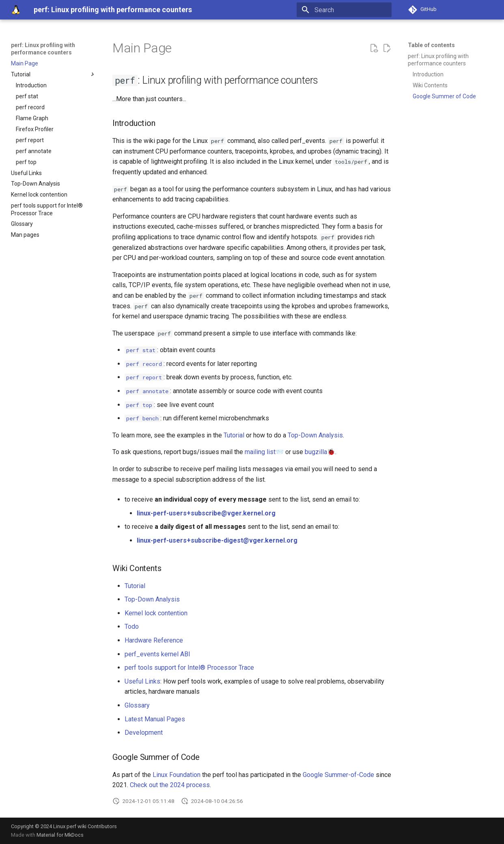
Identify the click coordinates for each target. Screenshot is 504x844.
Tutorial (234, 435)
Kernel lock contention (156, 613)
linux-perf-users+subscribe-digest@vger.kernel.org (217, 540)
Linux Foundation (177, 775)
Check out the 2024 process (170, 785)
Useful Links (142, 681)
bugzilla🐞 (320, 452)
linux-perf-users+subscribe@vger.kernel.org (206, 513)
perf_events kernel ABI (157, 654)
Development (144, 733)
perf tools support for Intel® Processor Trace (189, 668)
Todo (132, 627)
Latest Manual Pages (155, 719)
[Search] (344, 10)
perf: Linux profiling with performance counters (43, 49)
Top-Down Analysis (315, 435)
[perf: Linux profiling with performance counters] (16, 10)
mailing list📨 (264, 452)
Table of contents (431, 45)
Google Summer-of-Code (338, 775)
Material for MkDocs (60, 835)
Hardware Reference (154, 640)
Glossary (137, 705)
